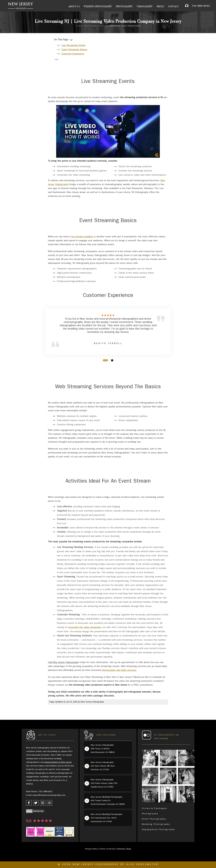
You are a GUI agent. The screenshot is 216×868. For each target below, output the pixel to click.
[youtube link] (50, 803)
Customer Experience (73, 54)
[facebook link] (29, 803)
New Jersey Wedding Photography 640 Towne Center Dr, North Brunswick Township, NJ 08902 (108, 801)
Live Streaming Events (73, 46)
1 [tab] (103, 360)
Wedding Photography (98, 6)
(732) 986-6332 (45, 792)
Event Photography (154, 819)
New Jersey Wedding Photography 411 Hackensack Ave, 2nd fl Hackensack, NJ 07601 (106, 818)
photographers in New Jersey (58, 762)
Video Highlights (93, 26)
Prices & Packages (155, 809)
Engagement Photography (159, 830)
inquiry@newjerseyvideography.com (49, 795)
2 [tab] (112, 360)
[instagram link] (43, 803)
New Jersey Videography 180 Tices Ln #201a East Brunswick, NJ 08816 (103, 749)
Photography (124, 6)
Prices (160, 6)
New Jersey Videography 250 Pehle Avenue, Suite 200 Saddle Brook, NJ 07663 (104, 783)
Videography (145, 6)
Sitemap (121, 849)
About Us (74, 6)
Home (79, 26)
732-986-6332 (201, 6)
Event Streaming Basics (74, 50)
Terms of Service (107, 849)
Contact (173, 6)
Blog (129, 849)
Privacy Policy (91, 849)
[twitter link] (36, 803)
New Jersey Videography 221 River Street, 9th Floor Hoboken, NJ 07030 (103, 766)
